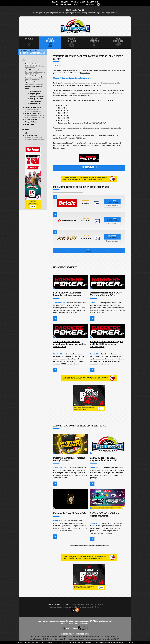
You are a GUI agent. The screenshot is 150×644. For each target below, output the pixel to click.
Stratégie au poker (36, 99)
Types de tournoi (36, 101)
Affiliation (78, 607)
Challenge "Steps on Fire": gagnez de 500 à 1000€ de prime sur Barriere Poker (107, 344)
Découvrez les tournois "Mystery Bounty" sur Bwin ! (69, 459)
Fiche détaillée (112, 206)
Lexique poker (35, 104)
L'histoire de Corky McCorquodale (70, 513)
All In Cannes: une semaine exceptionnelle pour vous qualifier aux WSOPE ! (70, 344)
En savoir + (120, 642)
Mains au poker (36, 91)
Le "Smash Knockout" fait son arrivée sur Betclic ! (105, 514)
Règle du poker (35, 94)
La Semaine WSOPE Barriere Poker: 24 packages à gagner (67, 294)
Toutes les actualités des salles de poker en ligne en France (89, 546)
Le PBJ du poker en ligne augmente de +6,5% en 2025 (104, 459)
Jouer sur (112, 202)
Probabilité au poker (37, 96)
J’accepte (130, 642)
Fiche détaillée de (89, 168)
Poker (89, 250)
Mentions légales (56, 607)
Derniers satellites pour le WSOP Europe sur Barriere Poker (106, 294)
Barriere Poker (85, 73)
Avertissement (68, 607)
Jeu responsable (88, 607)
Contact (97, 607)
